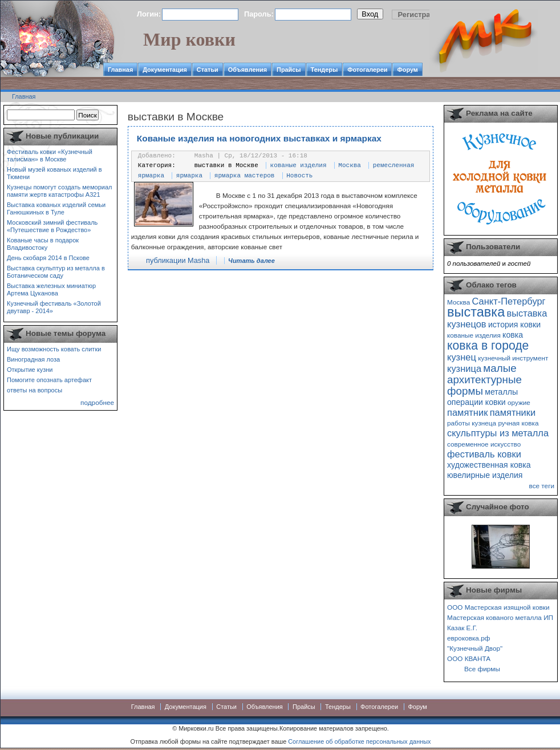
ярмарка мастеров (245, 176)
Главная (120, 70)
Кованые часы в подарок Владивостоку (43, 244)
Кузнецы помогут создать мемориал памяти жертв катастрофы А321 (59, 191)
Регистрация (421, 15)
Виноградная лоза (33, 359)
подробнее (97, 402)
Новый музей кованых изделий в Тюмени (54, 173)
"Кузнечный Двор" (475, 648)
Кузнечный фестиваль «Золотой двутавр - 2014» (54, 307)
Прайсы (289, 70)
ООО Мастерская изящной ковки (498, 607)
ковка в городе (488, 345)
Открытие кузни (30, 370)
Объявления (247, 70)
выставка (476, 312)
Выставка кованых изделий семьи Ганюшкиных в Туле (56, 208)
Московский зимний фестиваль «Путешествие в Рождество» (52, 226)
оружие (519, 402)
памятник (467, 412)
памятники (513, 412)
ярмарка (189, 176)
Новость (299, 176)
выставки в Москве (226, 165)
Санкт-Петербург (508, 301)
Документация (165, 70)
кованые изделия (299, 165)
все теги (542, 486)
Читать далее (251, 261)
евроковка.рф (468, 638)
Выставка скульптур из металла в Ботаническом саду (56, 272)
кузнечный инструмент (513, 358)
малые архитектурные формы (484, 380)
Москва (350, 165)
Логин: (149, 14)
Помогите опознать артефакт (49, 380)
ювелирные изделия (485, 475)
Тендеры (324, 70)
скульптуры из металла (498, 433)
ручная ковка (518, 423)
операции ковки (476, 402)
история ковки (514, 325)
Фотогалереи (367, 70)
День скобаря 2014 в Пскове (48, 258)
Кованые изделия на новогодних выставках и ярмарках (259, 138)
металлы (501, 392)
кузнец (462, 357)
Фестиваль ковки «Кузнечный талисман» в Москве (50, 155)
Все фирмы (482, 669)
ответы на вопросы (35, 390)
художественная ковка (489, 465)
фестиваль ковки (484, 454)
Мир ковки (189, 39)
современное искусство (484, 444)
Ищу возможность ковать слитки (54, 349)
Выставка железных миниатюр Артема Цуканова (51, 289)
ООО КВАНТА (469, 658)
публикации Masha (178, 260)
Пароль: (259, 14)
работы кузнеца (472, 423)
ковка (513, 335)
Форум (407, 70)
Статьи (208, 70)
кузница (464, 368)
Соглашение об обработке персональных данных (359, 741)
